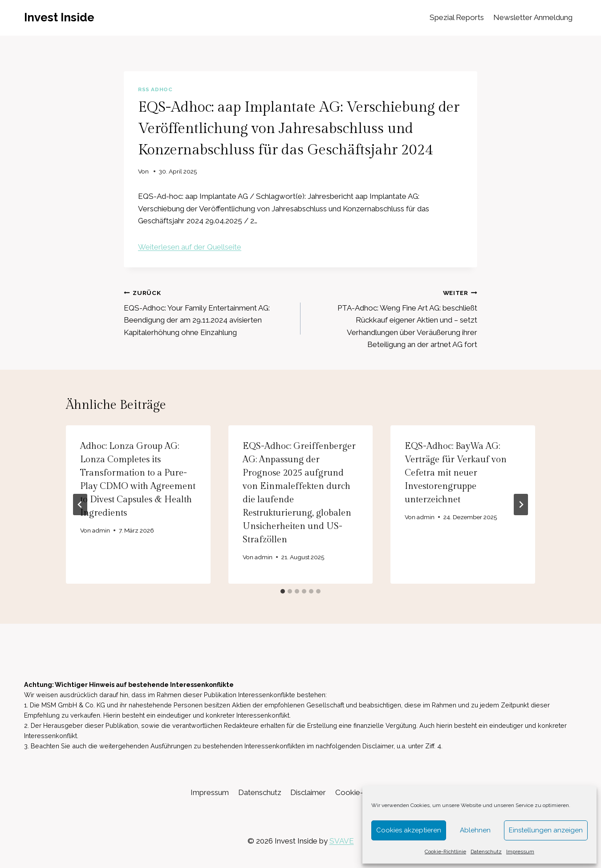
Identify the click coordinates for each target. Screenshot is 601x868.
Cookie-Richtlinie (445, 852)
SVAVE (342, 841)
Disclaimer (308, 792)
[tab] (283, 591)
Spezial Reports (457, 17)
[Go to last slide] (80, 505)
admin (101, 530)
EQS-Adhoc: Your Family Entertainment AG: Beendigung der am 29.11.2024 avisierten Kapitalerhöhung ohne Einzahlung (208, 312)
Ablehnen (475, 830)
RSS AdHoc (155, 89)
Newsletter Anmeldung (533, 17)
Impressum (520, 852)
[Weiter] (521, 505)
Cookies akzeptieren (409, 830)
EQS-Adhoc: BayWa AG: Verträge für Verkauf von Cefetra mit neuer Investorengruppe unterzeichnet (456, 473)
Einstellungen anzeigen (546, 830)
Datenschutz (486, 852)
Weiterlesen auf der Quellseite (190, 247)
